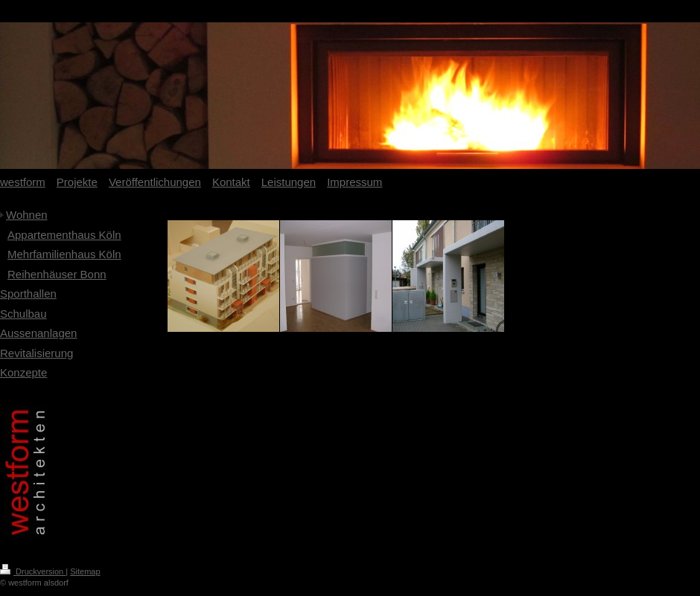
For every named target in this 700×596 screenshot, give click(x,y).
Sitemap (85, 571)
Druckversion (33, 571)
